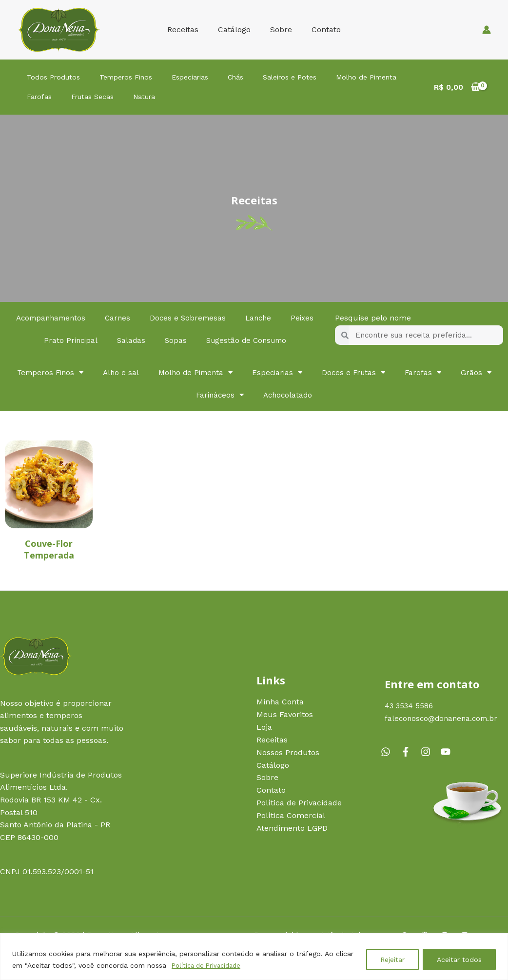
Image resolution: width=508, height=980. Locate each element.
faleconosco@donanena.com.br (444, 718)
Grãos (184, 395)
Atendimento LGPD (292, 828)
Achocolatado (314, 395)
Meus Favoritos (285, 715)
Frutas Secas (85, 97)
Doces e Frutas (383, 373)
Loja (264, 728)
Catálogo (236, 30)
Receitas (189, 30)
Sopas (196, 340)
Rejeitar (392, 960)
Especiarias (178, 77)
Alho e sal (143, 372)
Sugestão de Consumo (270, 340)
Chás (218, 77)
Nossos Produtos (288, 752)
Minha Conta (280, 703)
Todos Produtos (51, 77)
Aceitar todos (459, 960)
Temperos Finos (118, 77)
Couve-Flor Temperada (49, 549)
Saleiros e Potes (268, 77)
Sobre (279, 30)
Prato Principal (89, 340)
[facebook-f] (410, 751)
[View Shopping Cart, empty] (457, 87)
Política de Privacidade (209, 966)
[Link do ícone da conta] (487, 30)
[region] (254, 957)
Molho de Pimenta (339, 77)
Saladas (151, 340)
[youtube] (447, 751)
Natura (132, 97)
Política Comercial (291, 815)
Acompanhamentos (69, 318)
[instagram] (430, 751)
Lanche (283, 318)
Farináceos (244, 395)
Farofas (37, 97)
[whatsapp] (390, 751)
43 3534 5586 (410, 706)
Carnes (139, 318)
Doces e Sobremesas (211, 318)
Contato (320, 30)
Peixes (30, 340)
